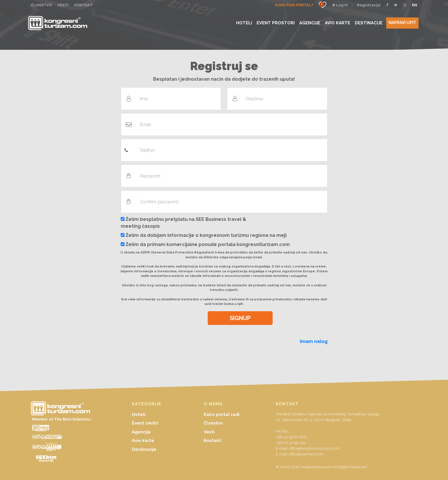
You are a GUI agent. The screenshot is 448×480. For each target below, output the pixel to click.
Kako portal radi (222, 414)
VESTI (63, 5)
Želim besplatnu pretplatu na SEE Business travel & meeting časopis (184, 223)
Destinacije (144, 449)
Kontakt (212, 441)
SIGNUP (240, 318)
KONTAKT (84, 5)
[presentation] (161, 322)
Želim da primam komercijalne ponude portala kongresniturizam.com (205, 244)
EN (415, 5)
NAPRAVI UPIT (402, 23)
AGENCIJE (310, 23)
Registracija (369, 5)
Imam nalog (314, 341)
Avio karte (143, 441)
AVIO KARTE (337, 23)
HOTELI (244, 23)
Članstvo (213, 423)
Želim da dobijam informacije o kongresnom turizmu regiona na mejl (204, 235)
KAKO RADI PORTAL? (294, 5)
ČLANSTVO (41, 5)
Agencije (141, 432)
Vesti (209, 432)
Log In (340, 5)
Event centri (145, 423)
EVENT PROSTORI (276, 23)
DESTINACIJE (369, 23)
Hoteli (139, 414)
